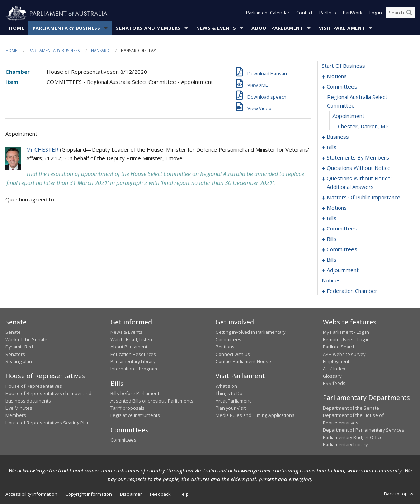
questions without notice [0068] (359, 168)
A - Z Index (334, 369)
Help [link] (184, 494)
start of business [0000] (343, 66)
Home (17, 28)
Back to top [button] (399, 494)
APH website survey (344, 354)
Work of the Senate (26, 339)
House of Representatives (34, 386)
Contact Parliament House (243, 362)
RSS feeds (334, 384)
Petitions (225, 347)
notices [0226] (331, 281)
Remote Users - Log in (346, 339)
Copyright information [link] (89, 494)
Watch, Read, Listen (131, 339)
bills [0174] (332, 260)
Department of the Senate (351, 408)
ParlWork (353, 14)
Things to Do (229, 394)
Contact (304, 14)
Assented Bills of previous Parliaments (152, 401)
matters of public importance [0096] (364, 198)
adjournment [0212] (343, 270)
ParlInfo (328, 14)
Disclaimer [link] (131, 494)
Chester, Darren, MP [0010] (363, 127)
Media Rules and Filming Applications (255, 415)
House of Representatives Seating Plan (48, 423)
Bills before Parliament (135, 394)
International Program (134, 369)
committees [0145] (342, 229)
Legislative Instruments (135, 415)
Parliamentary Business (67, 28)
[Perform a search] (409, 14)
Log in (376, 14)
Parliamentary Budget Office (353, 437)
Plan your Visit (231, 408)
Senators (15, 354)
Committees (123, 440)
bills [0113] (332, 218)
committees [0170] (342, 249)
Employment (336, 362)
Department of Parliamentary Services (364, 430)
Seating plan (19, 362)
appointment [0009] (348, 116)
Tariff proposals (128, 408)
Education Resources (133, 354)
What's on (226, 386)
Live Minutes (19, 408)
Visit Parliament (342, 28)
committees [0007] (342, 87)
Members (16, 415)
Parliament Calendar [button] (268, 14)
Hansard (100, 51)
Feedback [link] (160, 494)
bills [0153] (332, 239)
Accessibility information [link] (31, 494)
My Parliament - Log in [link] (346, 332)
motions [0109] (337, 208)
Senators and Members (148, 28)
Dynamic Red (19, 347)
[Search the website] (400, 14)
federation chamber (352, 291)
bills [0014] (332, 147)
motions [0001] (337, 76)
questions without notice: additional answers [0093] (359, 183)
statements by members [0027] (358, 158)
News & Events (216, 28)
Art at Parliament (233, 401)
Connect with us (233, 354)
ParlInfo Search (339, 347)
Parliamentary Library (133, 362)
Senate (13, 332)
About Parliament (277, 28)
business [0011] (338, 137)
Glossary (332, 376)
